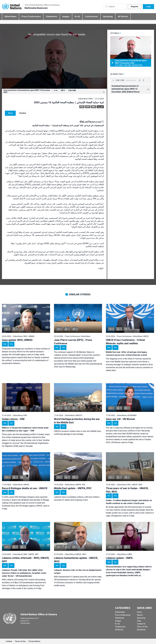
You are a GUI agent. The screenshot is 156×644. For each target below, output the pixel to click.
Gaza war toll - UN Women (120, 419)
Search (140, 615)
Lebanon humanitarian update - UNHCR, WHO (76, 560)
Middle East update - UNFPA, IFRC (73, 488)
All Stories (123, 17)
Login (148, 7)
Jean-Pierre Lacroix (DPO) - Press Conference (73, 342)
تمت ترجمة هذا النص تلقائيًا (90, 122)
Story (10, 113)
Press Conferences (31, 17)
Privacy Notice (34, 641)
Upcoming (108, 17)
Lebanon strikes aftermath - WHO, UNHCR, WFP (26, 560)
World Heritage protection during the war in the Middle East (77, 421)
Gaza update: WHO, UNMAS (17, 340)
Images (66, 17)
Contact (9, 641)
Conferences (91, 17)
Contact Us (141, 624)
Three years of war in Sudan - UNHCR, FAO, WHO (127, 490)
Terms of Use (142, 627)
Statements (52, 17)
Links (139, 621)
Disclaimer (141, 630)
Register (135, 7)
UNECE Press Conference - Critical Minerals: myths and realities (125, 342)
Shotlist (23, 113)
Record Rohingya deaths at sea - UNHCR (25, 488)
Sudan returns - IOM (13, 419)
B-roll (77, 17)
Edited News (11, 17)
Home (139, 612)
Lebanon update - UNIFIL (119, 558)
